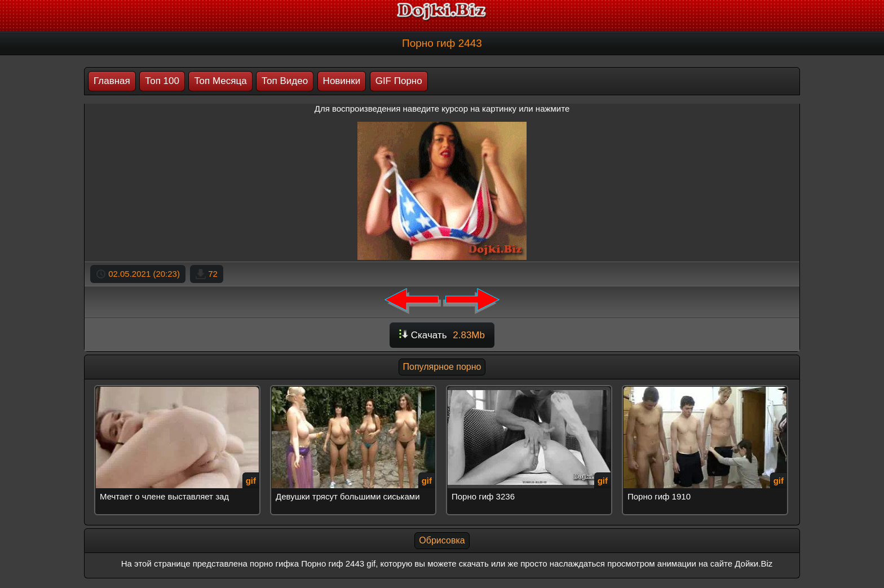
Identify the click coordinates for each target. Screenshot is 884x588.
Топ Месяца (220, 81)
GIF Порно (399, 81)
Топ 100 (162, 81)
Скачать (442, 335)
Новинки (342, 81)
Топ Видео (285, 81)
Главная (112, 81)
